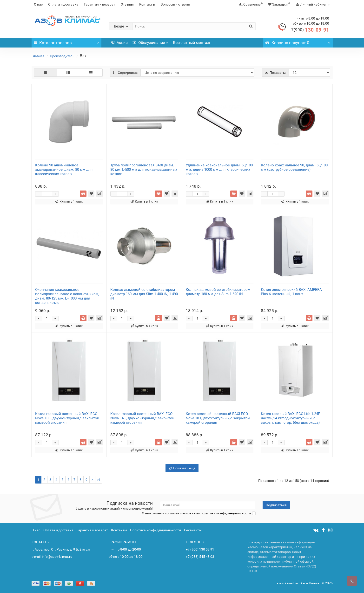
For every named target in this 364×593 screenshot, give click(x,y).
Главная (38, 56)
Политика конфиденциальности (156, 530)
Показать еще (182, 468)
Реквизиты (193, 530)
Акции (119, 43)
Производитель (62, 56)
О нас (38, 4)
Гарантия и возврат (99, 4)
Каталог (66, 41)
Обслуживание (150, 41)
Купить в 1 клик (69, 201)
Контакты (147, 4)
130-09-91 (309, 30)
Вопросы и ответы (175, 4)
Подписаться (276, 505)
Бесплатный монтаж (192, 43)
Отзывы (127, 4)
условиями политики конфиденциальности (217, 513)
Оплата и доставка (63, 4)
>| (99, 480)
